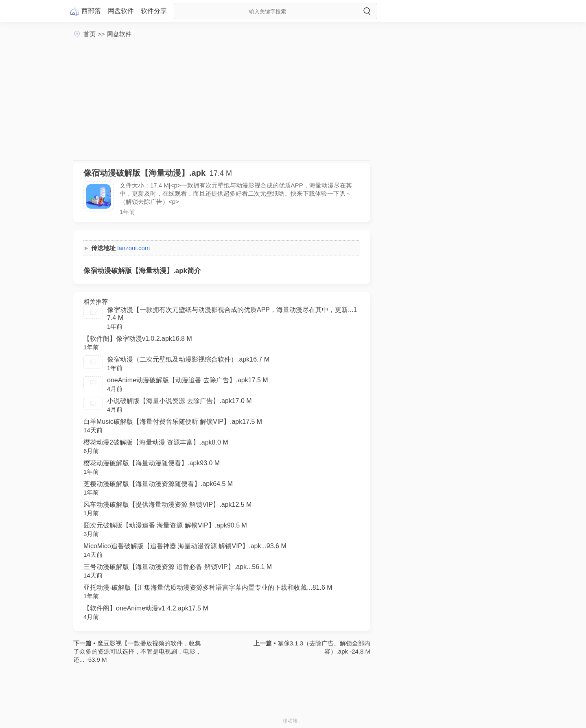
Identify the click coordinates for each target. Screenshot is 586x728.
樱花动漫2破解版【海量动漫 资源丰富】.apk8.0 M (156, 442)
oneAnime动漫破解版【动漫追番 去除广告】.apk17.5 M (188, 380)
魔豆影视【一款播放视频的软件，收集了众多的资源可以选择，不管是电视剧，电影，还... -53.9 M (137, 651)
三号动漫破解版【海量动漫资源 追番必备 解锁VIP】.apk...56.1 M (178, 567)
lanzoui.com (133, 248)
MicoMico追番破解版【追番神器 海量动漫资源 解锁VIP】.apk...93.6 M (185, 546)
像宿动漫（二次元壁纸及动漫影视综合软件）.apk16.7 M (188, 359)
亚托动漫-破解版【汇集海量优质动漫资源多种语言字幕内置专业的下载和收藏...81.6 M (208, 587)
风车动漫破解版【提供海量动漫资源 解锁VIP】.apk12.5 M (167, 505)
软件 (154, 11)
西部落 (91, 11)
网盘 (121, 11)
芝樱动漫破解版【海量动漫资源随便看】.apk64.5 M (158, 484)
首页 (90, 34)
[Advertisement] (222, 99)
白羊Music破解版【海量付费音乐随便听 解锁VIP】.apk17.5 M (173, 422)
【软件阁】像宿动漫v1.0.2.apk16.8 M (138, 339)
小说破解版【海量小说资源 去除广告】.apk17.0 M (179, 401)
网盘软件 (119, 34)
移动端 (290, 721)
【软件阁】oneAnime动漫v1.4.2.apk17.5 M (146, 608)
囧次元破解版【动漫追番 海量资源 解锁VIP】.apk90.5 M (165, 525)
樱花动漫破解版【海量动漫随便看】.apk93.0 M (152, 463)
